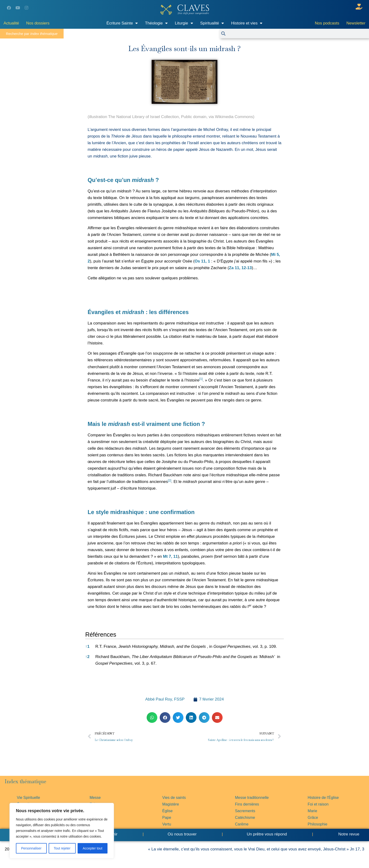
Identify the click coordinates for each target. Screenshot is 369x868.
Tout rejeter (62, 848)
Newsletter (356, 23)
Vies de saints (174, 798)
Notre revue (348, 834)
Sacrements (245, 811)
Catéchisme (245, 818)
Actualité (11, 23)
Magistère (171, 804)
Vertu (167, 824)
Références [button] (101, 634)
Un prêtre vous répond (267, 834)
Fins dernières (247, 804)
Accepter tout (93, 848)
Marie (313, 811)
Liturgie (184, 23)
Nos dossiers (38, 23)
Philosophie (318, 824)
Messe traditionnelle (252, 798)
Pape (167, 818)
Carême (242, 824)
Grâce (313, 818)
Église (168, 811)
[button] (201, 380)
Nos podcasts (327, 23)
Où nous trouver (182, 834)
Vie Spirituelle (28, 798)
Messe (95, 798)
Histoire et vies (247, 23)
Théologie (156, 23)
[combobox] (297, 33)
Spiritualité (212, 23)
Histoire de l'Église (323, 798)
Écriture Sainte (122, 23)
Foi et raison (318, 804)
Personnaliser (31, 848)
